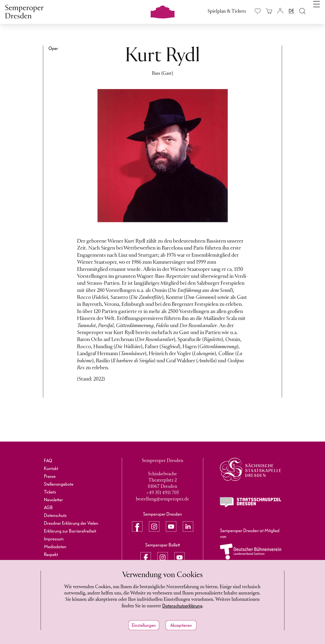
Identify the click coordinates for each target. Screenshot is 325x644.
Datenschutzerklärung (197, 606)
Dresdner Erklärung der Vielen (71, 523)
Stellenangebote (59, 484)
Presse (50, 476)
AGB (48, 508)
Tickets (50, 492)
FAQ (48, 461)
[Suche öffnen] (302, 11)
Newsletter (53, 500)
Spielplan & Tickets (227, 11)
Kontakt (51, 469)
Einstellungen (144, 625)
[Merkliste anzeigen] (258, 11)
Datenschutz (55, 515)
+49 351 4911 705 (162, 493)
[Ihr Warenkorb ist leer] (269, 11)
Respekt (51, 555)
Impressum (54, 539)
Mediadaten (55, 547)
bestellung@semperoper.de (162, 499)
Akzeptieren (181, 625)
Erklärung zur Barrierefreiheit (70, 531)
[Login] (280, 11)
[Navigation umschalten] (317, 10)
